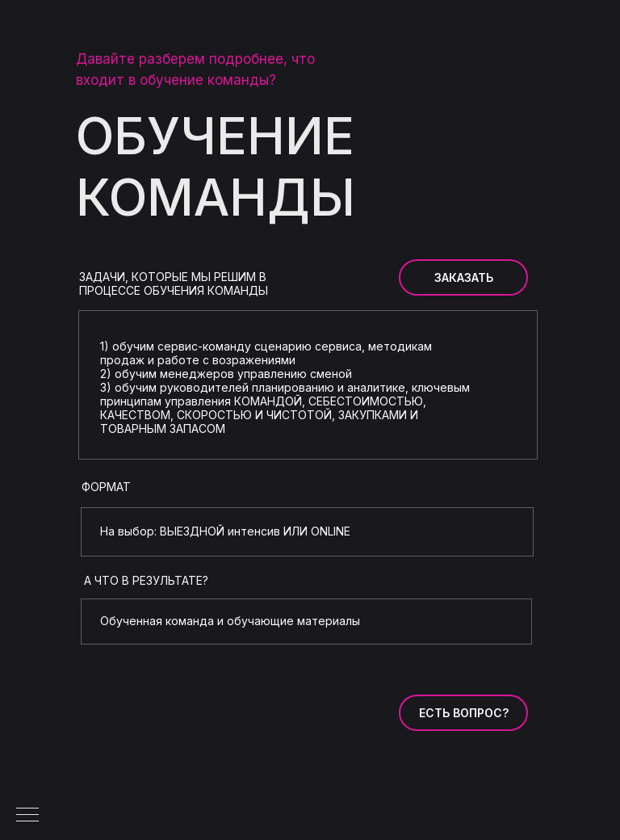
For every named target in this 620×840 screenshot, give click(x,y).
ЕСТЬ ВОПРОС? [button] (464, 713)
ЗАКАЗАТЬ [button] (464, 277)
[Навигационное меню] (27, 816)
